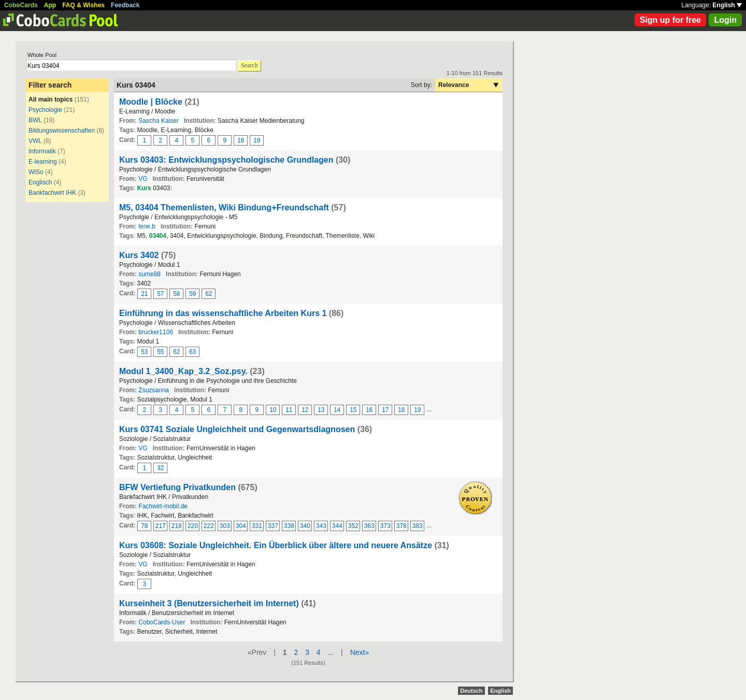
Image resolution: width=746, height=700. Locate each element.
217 (161, 526)
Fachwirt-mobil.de (163, 506)
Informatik (42, 151)
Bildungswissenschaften (62, 131)
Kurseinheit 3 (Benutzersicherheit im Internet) (209, 603)
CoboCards (21, 5)
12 (305, 410)
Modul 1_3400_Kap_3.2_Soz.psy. (183, 371)
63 (192, 352)
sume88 (149, 274)
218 (177, 526)
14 (337, 410)
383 (418, 526)
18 (401, 410)
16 (241, 140)
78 (144, 526)
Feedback (125, 5)
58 (176, 294)
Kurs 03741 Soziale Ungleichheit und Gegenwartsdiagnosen (237, 429)
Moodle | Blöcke (151, 102)
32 (160, 468)
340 (305, 526)
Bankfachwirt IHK (52, 193)
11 (289, 410)
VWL (35, 141)
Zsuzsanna (154, 390)
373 (385, 526)
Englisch (40, 182)
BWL (35, 120)
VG (143, 179)
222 (209, 526)
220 (193, 526)
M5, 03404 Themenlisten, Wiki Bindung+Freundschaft (224, 208)
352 (353, 526)
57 (160, 294)
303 (225, 526)
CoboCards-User (162, 622)
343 (321, 526)
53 (144, 352)
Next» (360, 652)
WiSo (36, 172)
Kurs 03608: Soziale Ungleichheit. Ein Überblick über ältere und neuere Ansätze (277, 545)
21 (144, 294)
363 (369, 526)
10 (273, 410)
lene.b (147, 226)
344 (337, 526)
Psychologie (45, 110)
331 (257, 526)
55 (160, 352)
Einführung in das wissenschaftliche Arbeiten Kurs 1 (223, 313)
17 (385, 410)
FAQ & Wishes (83, 5)
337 (273, 526)
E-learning (43, 162)
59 (192, 294)
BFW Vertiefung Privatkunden (177, 487)
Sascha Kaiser (158, 121)
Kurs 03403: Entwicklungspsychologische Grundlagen (226, 160)
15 (353, 410)
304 (241, 526)
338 (289, 526)
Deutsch (471, 691)
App (50, 5)
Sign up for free (670, 20)
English (727, 5)
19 (257, 140)
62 (209, 294)
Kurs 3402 (139, 255)
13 (321, 410)
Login (725, 20)
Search (249, 65)
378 (401, 526)
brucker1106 (156, 332)
